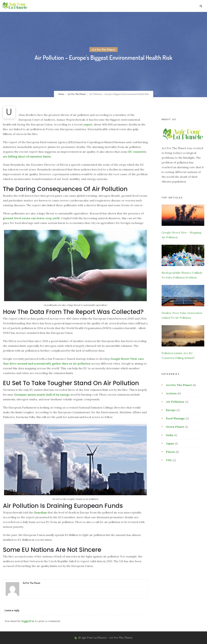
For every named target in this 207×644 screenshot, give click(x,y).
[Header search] (201, 6)
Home (61, 94)
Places (170, 452)
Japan (170, 443)
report (88, 124)
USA (169, 460)
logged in (28, 621)
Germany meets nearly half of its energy (42, 395)
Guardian (40, 512)
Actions (171, 393)
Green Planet (175, 427)
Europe (171, 410)
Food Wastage (175, 418)
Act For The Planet (77, 94)
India (170, 435)
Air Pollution (175, 402)
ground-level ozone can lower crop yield (31, 218)
